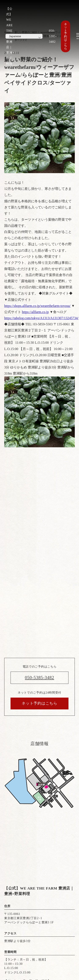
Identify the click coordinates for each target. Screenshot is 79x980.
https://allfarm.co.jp (35, 312)
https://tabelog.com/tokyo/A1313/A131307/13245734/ (41, 318)
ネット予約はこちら (66, 36)
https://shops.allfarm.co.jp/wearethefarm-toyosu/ (37, 306)
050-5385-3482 (53, 36)
